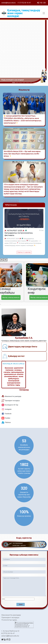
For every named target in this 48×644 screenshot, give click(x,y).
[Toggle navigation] (44, 13)
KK (2, 260)
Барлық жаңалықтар (11, 201)
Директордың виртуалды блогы (23, 347)
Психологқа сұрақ (9, 620)
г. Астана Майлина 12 (10, 631)
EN (44, 3)
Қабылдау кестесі (16, 356)
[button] (4, 52)
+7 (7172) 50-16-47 (24, 3)
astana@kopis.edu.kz (9, 3)
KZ (38, 3)
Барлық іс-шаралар (24, 252)
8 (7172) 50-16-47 (8, 633)
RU (41, 3)
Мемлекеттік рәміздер (13, 396)
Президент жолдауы (12, 401)
